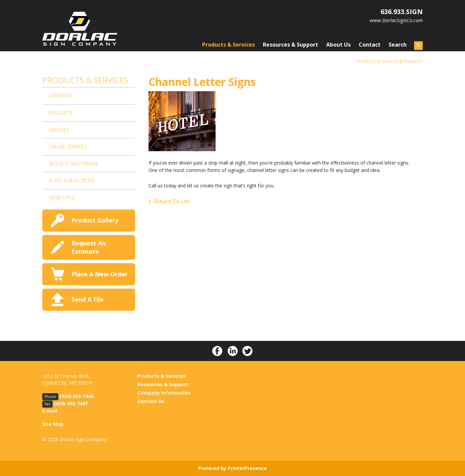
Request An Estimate (74, 164)
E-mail (50, 411)
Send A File (62, 198)
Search (398, 45)
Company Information (164, 393)
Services (59, 130)
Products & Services (228, 45)
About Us (338, 45)
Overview (60, 96)
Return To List (172, 201)
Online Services (68, 147)
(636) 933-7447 (71, 403)
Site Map (53, 424)
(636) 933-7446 (77, 396)
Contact (370, 45)
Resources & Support (290, 45)
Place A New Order (72, 181)
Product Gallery (95, 220)
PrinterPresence (247, 468)
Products (413, 61)
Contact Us (151, 401)
